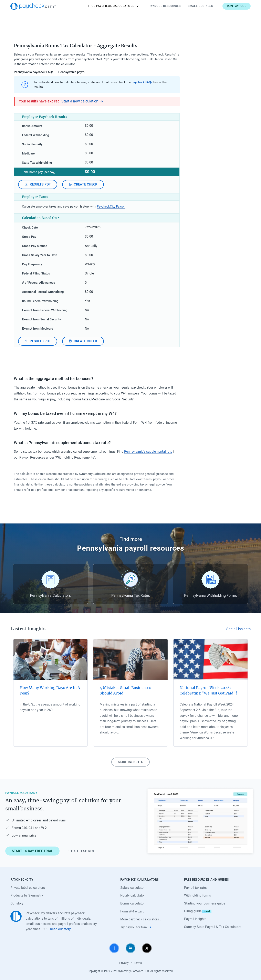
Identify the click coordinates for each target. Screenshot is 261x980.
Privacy (124, 963)
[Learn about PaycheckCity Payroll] (200, 821)
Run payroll (237, 6)
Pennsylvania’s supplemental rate (148, 452)
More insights (130, 762)
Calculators (113, 6)
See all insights (238, 629)
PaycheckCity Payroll (111, 207)
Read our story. (61, 929)
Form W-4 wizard (132, 911)
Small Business (201, 6)
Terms (138, 963)
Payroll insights (195, 919)
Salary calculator (132, 888)
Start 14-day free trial (33, 851)
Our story (17, 903)
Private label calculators (28, 888)
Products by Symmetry (27, 895)
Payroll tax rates (196, 888)
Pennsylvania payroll (72, 72)
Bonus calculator (132, 903)
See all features (81, 851)
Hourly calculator (133, 895)
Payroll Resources (165, 6)
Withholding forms (197, 895)
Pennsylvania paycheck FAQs (34, 72)
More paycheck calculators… (141, 919)
